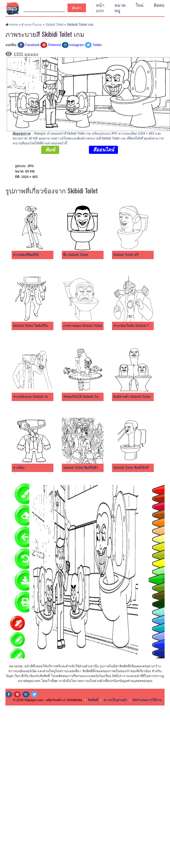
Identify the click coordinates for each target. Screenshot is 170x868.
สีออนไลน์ (103, 150)
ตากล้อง (19, 468)
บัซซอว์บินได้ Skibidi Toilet (83, 397)
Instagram (77, 45)
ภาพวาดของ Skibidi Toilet (83, 326)
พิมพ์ (50, 150)
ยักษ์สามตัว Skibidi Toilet (132, 397)
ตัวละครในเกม (32, 25)
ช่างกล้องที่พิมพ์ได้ (26, 255)
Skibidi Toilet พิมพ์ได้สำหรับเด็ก (86, 468)
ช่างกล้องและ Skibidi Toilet (33, 397)
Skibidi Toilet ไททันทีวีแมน (33, 326)
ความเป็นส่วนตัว (115, 700)
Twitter (97, 45)
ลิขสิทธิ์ (93, 700)
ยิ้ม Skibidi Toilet (76, 255)
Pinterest (54, 45)
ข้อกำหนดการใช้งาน (147, 700)
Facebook (32, 45)
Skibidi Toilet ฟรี (126, 255)
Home (14, 25)
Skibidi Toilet (54, 25)
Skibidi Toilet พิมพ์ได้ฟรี (131, 468)
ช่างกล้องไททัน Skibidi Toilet (134, 326)
